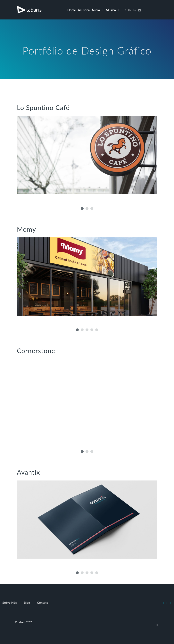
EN (130, 10)
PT (140, 10)
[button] (82, 208)
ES (135, 10)
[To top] (157, 625)
